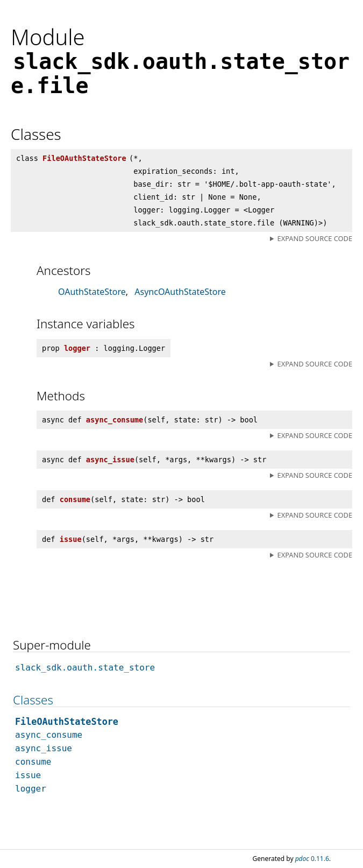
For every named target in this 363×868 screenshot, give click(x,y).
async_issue (44, 748)
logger (31, 789)
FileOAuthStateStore (67, 722)
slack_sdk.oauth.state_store (85, 668)
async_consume (49, 735)
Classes (33, 700)
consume (33, 762)
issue (28, 775)
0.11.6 (312, 859)
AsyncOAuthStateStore (180, 292)
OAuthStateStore (92, 292)
